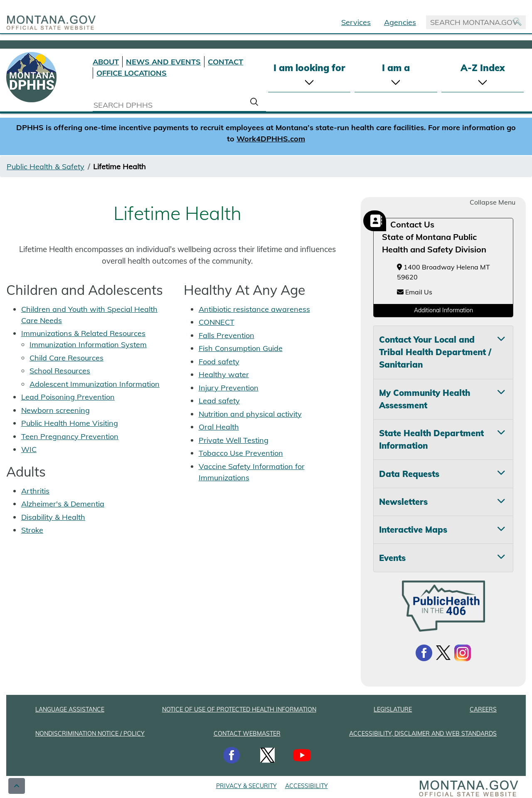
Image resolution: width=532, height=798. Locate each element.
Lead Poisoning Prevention (68, 397)
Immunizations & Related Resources (83, 333)
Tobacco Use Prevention (241, 453)
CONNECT (217, 322)
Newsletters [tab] (403, 502)
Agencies (400, 22)
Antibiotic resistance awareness (254, 309)
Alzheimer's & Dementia (63, 504)
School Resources (60, 371)
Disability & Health (53, 517)
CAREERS (483, 709)
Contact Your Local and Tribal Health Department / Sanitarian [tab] (435, 352)
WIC (29, 449)
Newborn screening (55, 410)
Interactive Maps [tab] (413, 530)
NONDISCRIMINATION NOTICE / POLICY (90, 734)
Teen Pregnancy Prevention (70, 436)
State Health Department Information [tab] (431, 439)
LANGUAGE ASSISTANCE (70, 709)
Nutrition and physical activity (250, 414)
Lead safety (219, 401)
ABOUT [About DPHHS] (106, 62)
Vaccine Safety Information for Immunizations (252, 472)
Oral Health (219, 427)
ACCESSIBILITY (307, 786)
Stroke (32, 530)
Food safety (219, 362)
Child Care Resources (66, 358)
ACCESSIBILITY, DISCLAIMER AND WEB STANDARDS (423, 734)
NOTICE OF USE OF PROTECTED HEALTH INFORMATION (239, 709)
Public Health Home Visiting (70, 423)
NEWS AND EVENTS (163, 62)
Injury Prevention (229, 388)
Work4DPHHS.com (271, 139)
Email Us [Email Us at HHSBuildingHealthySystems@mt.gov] (415, 292)
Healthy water (224, 374)
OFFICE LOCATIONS (132, 73)
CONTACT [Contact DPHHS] (225, 62)
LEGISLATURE (393, 709)
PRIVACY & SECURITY (246, 786)
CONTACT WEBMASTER (247, 734)
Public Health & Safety (46, 167)
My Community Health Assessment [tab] (425, 399)
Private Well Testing (234, 440)
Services (356, 22)
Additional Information (443, 310)
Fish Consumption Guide (241, 348)
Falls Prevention (227, 335)
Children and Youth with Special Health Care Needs (89, 315)
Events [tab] (392, 558)
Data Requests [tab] (409, 474)
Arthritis (35, 491)
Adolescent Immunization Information (95, 384)
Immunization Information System (88, 345)
